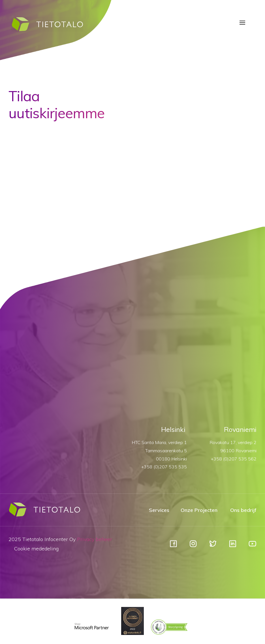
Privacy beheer (95, 539)
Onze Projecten (199, 510)
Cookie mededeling (36, 549)
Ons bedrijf (243, 510)
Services (159, 510)
